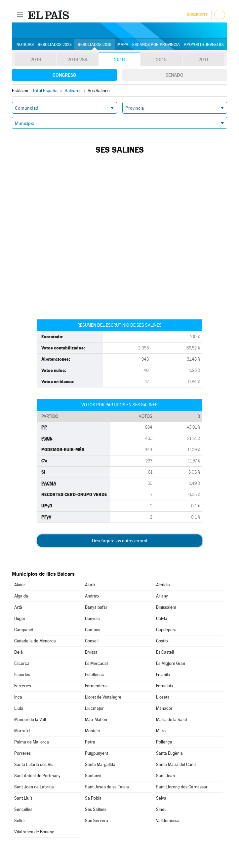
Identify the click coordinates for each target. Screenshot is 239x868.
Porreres (22, 753)
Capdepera (166, 630)
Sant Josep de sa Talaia (107, 787)
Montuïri (93, 731)
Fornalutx (165, 686)
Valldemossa (168, 821)
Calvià (162, 618)
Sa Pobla (93, 798)
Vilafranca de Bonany (34, 832)
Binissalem (166, 607)
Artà (18, 607)
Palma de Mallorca (32, 742)
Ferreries (23, 686)
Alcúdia (163, 585)
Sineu (161, 809)
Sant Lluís (23, 798)
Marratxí (22, 731)
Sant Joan (165, 776)
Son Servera (97, 821)
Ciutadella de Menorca (35, 641)
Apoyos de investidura (207, 45)
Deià (19, 652)
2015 (161, 59)
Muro (161, 731)
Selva (161, 798)
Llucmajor (94, 708)
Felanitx (163, 675)
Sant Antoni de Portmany (37, 776)
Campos (93, 630)
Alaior (20, 585)
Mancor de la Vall (30, 720)
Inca (18, 697)
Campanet (24, 630)
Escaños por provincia (156, 45)
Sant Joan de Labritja (34, 787)
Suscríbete (197, 15)
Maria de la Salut (172, 720)
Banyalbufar (96, 607)
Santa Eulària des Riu (34, 764)
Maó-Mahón (96, 720)
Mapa (123, 45)
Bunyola (92, 618)
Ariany (162, 596)
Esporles (22, 675)
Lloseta (163, 697)
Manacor (164, 708)
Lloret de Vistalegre (103, 697)
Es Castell (165, 652)
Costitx (162, 641)
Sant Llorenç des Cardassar (182, 787)
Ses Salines (96, 809)
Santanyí (93, 776)
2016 (119, 59)
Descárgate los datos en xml (119, 541)
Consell (92, 641)
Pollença (164, 742)
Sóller (20, 821)
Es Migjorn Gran (171, 663)
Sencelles (23, 809)
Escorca (22, 663)
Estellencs (94, 675)
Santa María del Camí (176, 764)
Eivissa (91, 652)
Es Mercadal (96, 663)
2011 (203, 59)
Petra (90, 742)
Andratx (92, 596)
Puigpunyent (97, 753)
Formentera (96, 686)
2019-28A (78, 59)
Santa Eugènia (169, 753)
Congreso (64, 75)
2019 (36, 59)
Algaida (21, 596)
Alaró (90, 585)
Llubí (19, 708)
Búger (20, 618)
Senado (175, 75)
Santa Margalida (100, 764)
